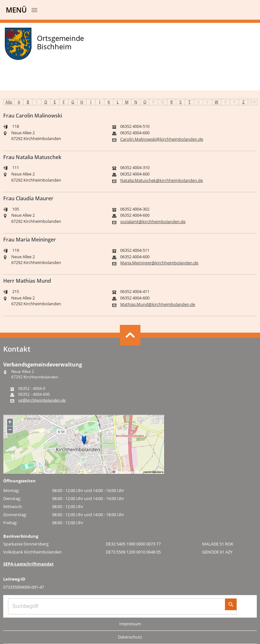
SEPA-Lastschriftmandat (28, 564)
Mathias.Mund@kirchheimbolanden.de (158, 304)
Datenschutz (130, 637)
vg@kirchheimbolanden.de (42, 400)
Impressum (130, 624)
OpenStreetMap (129, 472)
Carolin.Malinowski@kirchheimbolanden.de (162, 139)
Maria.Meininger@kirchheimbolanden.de (159, 263)
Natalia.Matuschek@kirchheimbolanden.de (161, 180)
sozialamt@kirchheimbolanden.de (153, 222)
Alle (9, 102)
